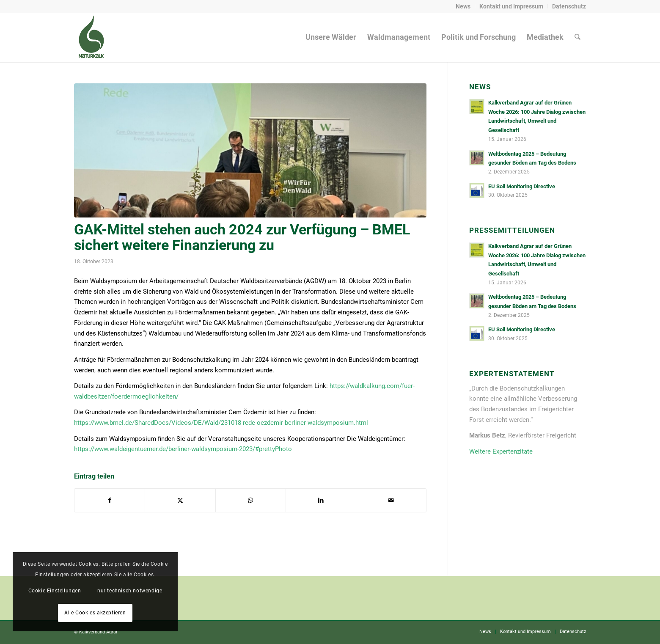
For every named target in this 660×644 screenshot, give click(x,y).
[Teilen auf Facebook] (110, 500)
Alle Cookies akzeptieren (95, 613)
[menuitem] (463, 6)
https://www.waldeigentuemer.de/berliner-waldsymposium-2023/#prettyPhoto (183, 449)
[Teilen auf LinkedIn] (321, 500)
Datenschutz (569, 6)
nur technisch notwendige (130, 591)
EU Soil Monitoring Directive (522, 186)
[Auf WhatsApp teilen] (251, 500)
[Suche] (577, 37)
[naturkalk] (91, 37)
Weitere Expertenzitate (501, 451)
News (463, 6)
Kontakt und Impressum (511, 6)
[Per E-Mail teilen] (391, 500)
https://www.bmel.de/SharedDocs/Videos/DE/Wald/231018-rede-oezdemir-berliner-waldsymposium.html (221, 423)
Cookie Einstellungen (55, 591)
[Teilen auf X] (180, 500)
